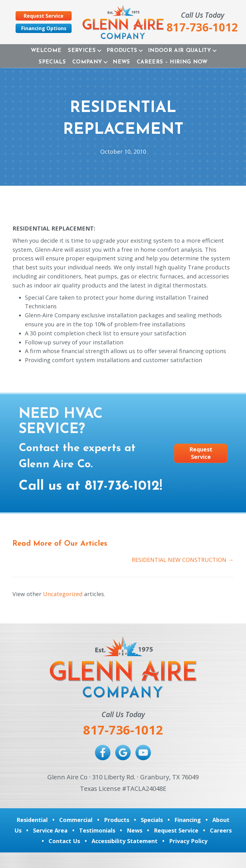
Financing (188, 820)
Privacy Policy (188, 841)
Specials (52, 62)
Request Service (176, 830)
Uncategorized (63, 594)
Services (82, 51)
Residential (32, 820)
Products (122, 51)
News (121, 62)
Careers (221, 830)
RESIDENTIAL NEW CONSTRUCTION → (183, 560)
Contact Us (64, 841)
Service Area (50, 830)
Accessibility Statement (125, 841)
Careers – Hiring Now (172, 62)
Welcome (46, 51)
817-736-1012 (122, 486)
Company (87, 62)
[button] (99, 51)
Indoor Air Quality (179, 51)
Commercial (76, 820)
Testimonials (97, 830)
